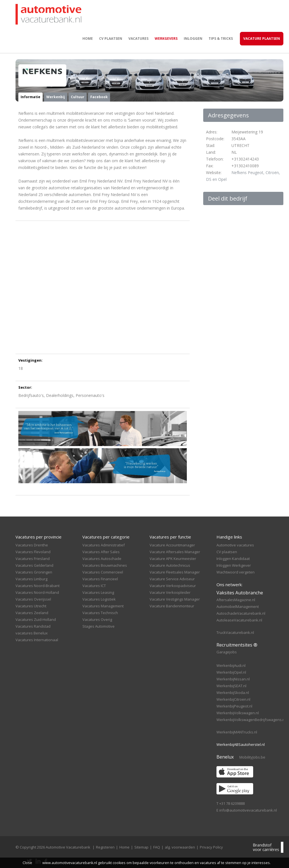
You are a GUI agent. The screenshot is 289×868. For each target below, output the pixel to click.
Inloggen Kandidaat (233, 559)
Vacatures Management (103, 606)
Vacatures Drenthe (32, 545)
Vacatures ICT (94, 586)
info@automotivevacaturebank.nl (248, 810)
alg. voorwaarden (180, 847)
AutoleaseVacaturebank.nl (239, 620)
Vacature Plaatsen (262, 39)
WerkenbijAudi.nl (231, 665)
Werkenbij (56, 97)
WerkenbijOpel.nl (231, 672)
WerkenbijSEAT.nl (231, 686)
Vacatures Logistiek (99, 599)
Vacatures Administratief (104, 545)
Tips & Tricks (221, 39)
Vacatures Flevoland (33, 552)
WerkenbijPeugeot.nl (234, 706)
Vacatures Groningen (34, 572)
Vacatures (138, 39)
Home (88, 39)
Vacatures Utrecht (31, 606)
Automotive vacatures (235, 545)
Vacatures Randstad (33, 626)
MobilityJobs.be (252, 757)
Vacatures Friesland (33, 559)
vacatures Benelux (32, 633)
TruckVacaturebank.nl (235, 632)
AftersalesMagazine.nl (236, 600)
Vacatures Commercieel (103, 572)
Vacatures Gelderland (34, 565)
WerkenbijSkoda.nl (233, 693)
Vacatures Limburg (31, 579)
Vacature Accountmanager (172, 545)
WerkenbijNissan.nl (233, 679)
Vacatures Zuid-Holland (36, 619)
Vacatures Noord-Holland (37, 592)
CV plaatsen (111, 39)
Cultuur (78, 97)
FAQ (157, 847)
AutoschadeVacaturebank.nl (241, 613)
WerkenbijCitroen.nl (233, 699)
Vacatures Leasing (98, 592)
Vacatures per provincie (39, 537)
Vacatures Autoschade (102, 559)
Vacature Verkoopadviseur (173, 586)
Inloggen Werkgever (234, 565)
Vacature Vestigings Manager (175, 599)
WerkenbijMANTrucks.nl (237, 732)
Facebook (99, 97)
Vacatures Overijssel (33, 599)
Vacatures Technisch (100, 613)
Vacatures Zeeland (32, 613)
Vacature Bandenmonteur (172, 606)
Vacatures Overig (97, 619)
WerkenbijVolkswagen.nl (238, 713)
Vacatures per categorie (106, 537)
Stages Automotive (98, 626)
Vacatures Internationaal (37, 640)
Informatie (30, 97)
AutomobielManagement (238, 606)
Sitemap (141, 847)
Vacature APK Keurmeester (173, 559)
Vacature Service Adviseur (172, 579)
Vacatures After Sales (101, 552)
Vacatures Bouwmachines (105, 565)
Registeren (105, 847)
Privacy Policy (211, 847)
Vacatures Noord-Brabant (38, 586)
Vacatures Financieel (100, 579)
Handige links (229, 537)
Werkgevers (166, 39)
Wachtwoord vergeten (236, 572)
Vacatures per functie (170, 537)
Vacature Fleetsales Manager (175, 572)
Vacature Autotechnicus (170, 565)
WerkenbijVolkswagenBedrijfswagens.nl (251, 720)
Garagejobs (227, 652)
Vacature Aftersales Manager (175, 552)
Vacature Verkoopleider (170, 592)
